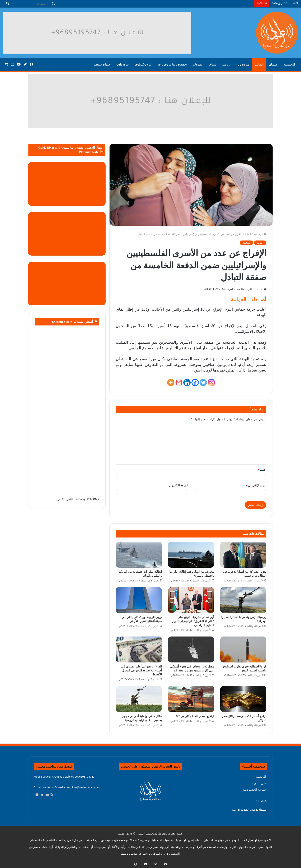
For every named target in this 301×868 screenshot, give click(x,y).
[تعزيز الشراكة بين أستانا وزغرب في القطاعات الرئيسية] (243, 555)
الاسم (262, 470)
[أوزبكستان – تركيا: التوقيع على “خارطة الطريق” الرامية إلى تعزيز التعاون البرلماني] (191, 600)
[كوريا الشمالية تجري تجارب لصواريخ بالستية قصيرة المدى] (243, 649)
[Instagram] (211, 383)
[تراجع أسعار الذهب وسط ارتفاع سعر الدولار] (243, 699)
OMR (96, 499)
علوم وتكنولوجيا (143, 65)
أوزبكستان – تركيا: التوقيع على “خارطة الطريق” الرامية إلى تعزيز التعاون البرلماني (193, 621)
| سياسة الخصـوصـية (255, 790)
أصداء (260, 289)
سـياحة (212, 65)
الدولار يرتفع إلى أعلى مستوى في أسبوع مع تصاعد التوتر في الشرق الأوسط (142, 671)
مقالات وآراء (242, 65)
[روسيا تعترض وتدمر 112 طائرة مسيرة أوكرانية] (243, 600)
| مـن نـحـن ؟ (260, 783)
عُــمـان (273, 65)
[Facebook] (195, 383)
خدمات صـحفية (102, 65)
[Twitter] (203, 383)
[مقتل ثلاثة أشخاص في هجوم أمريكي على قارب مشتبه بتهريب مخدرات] (191, 649)
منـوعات (198, 65)
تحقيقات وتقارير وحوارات (172, 65)
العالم (248, 234)
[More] (171, 383)
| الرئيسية (262, 777)
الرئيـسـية (289, 65)
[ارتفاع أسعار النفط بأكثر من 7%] (191, 699)
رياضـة (226, 65)
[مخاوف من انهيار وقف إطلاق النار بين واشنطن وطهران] (191, 555)
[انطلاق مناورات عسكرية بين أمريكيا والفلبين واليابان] (139, 555)
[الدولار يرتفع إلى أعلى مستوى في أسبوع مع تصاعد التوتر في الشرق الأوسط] (139, 649)
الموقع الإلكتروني (178, 485)
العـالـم (259, 65)
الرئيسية (260, 234)
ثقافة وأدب (122, 65)
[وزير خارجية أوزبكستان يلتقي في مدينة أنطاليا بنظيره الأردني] (139, 600)
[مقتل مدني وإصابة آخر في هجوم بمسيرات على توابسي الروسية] (139, 699)
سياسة (246, 243)
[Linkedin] (187, 383)
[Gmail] (179, 383)
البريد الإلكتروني (256, 485)
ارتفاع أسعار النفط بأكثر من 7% (195, 716)
